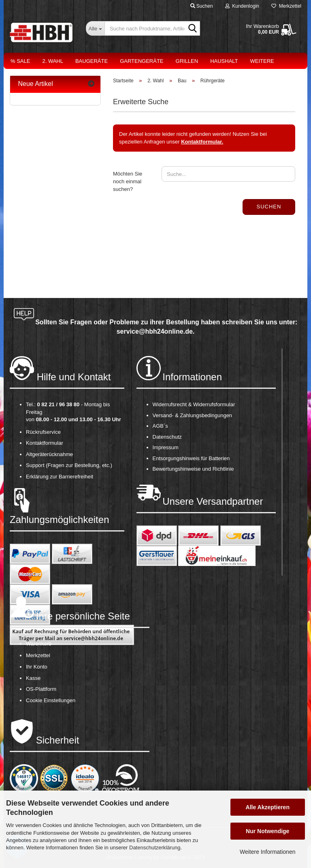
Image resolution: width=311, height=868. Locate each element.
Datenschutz (167, 437)
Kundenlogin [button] (242, 6)
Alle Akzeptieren (268, 807)
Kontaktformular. (202, 142)
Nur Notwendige (267, 831)
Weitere (262, 61)
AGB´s (160, 426)
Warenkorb (39, 644)
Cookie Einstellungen (51, 700)
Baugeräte (92, 61)
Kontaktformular (45, 443)
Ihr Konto (37, 667)
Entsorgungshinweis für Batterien (191, 458)
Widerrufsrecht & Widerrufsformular (194, 404)
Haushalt (224, 61)
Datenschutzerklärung (155, 848)
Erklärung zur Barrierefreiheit (60, 477)
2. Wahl (53, 61)
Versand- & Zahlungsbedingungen (193, 415)
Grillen (187, 61)
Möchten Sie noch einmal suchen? (128, 181)
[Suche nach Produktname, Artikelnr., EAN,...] (95, 28)
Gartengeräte (142, 61)
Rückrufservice (43, 432)
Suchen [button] (202, 6)
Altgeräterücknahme (49, 454)
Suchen (269, 207)
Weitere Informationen (267, 852)
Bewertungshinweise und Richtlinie (193, 469)
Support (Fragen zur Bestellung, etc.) (69, 465)
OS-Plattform (41, 689)
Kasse (33, 678)
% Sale (20, 61)
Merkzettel (286, 6)
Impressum (166, 447)
